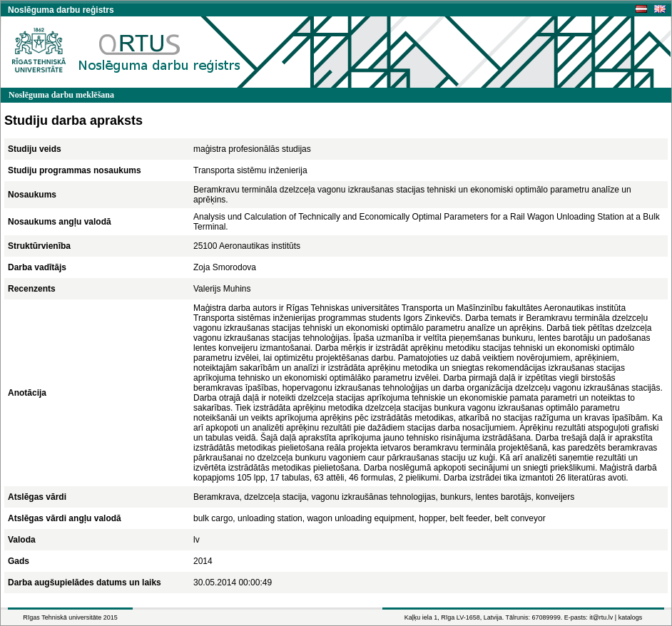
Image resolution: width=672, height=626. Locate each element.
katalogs (631, 617)
